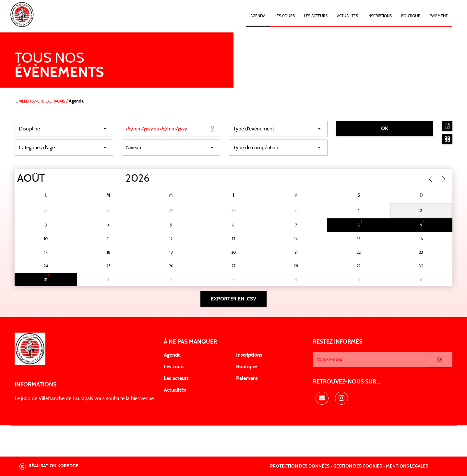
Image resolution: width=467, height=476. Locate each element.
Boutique (411, 16)
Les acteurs (316, 16)
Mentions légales (407, 466)
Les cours (285, 16)
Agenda (258, 16)
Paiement (439, 16)
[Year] (120, 178)
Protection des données (300, 466)
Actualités (347, 16)
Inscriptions (380, 16)
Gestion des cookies (358, 466)
